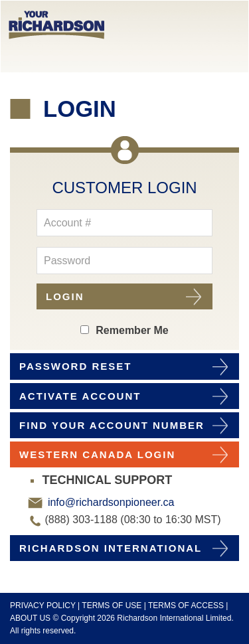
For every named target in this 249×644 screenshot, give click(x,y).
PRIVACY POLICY (43, 605)
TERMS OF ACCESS (186, 605)
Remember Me (132, 330)
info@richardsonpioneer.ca (109, 502)
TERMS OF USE (112, 605)
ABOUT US (30, 618)
